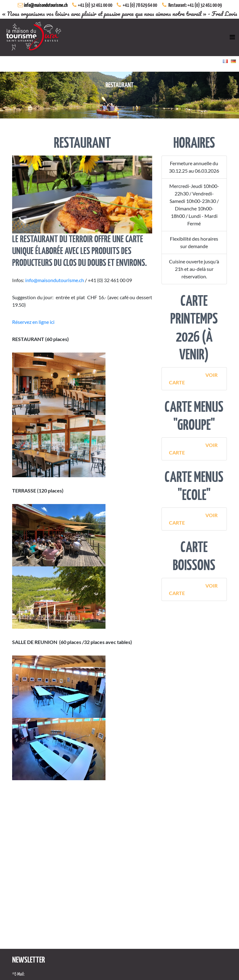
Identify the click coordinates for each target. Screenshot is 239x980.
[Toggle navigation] (232, 37)
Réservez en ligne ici (33, 322)
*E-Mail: (18, 974)
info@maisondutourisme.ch (46, 5)
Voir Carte (193, 379)
